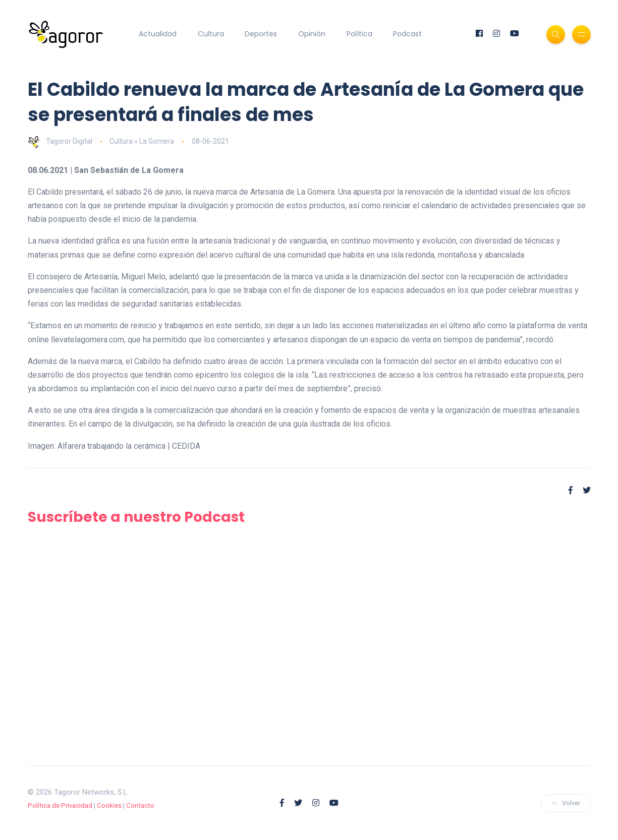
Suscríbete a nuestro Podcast (136, 517)
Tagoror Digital (60, 141)
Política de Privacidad (60, 805)
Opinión (312, 34)
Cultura (211, 34)
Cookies (109, 805)
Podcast (407, 34)
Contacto (140, 805)
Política (359, 34)
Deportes (261, 34)
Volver (566, 803)
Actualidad (158, 34)
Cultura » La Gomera (142, 141)
